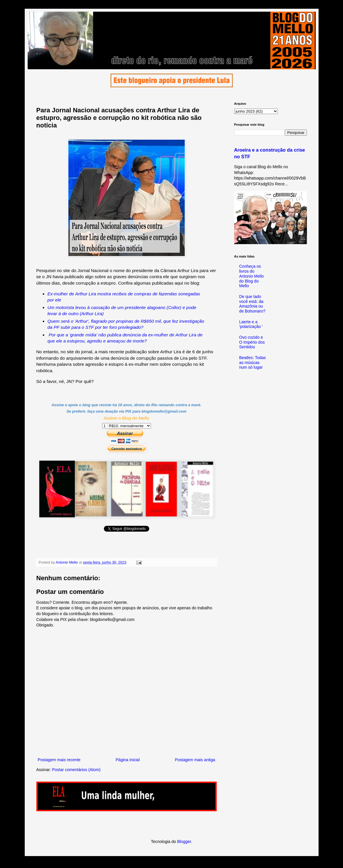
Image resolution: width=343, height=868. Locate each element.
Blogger (184, 842)
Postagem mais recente (59, 760)
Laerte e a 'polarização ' (251, 324)
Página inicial (128, 760)
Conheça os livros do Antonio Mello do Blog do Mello (252, 276)
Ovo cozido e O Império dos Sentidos (252, 342)
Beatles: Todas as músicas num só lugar (253, 363)
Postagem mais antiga (195, 760)
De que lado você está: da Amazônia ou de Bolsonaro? (252, 304)
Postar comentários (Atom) (76, 770)
